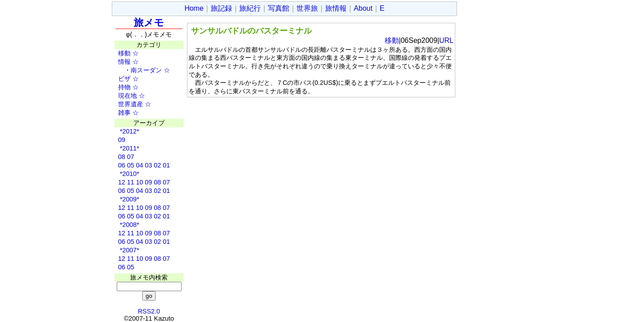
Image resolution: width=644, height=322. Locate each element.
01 (166, 165)
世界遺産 (127, 104)
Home (194, 8)
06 (122, 165)
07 (131, 157)
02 (157, 165)
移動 (121, 53)
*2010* (129, 174)
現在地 (124, 96)
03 (148, 165)
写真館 (279, 8)
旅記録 (221, 8)
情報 (121, 62)
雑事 (121, 113)
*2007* (129, 250)
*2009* (129, 199)
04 (140, 165)
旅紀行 (250, 8)
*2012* (129, 131)
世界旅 (307, 8)
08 (122, 157)
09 (122, 140)
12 (122, 182)
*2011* (129, 148)
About (363, 8)
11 (131, 182)
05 (131, 165)
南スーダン (146, 70)
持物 (121, 87)
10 (140, 182)
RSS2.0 (149, 311)
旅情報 (336, 8)
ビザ (121, 79)
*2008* (129, 225)
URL (446, 40)
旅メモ (149, 23)
